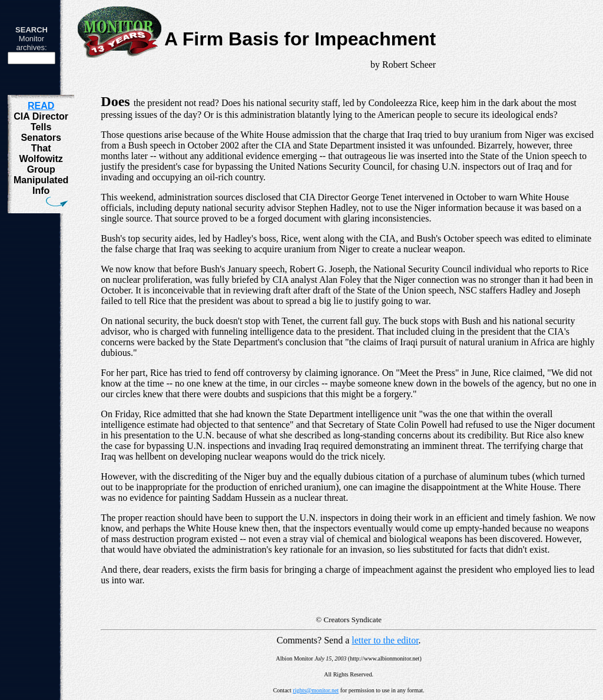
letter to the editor (385, 640)
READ (41, 106)
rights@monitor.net (316, 690)
